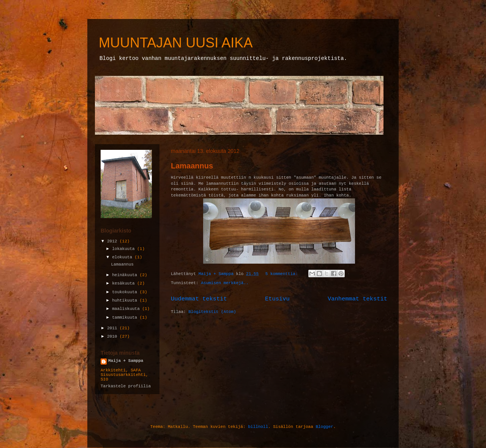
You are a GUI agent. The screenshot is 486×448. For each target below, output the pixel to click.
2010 (113, 336)
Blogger (324, 427)
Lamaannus (192, 166)
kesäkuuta (125, 283)
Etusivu (277, 299)
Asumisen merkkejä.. (225, 283)
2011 (113, 328)
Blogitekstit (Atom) (212, 312)
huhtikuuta (126, 300)
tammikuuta (126, 318)
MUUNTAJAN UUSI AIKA (176, 43)
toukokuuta (126, 292)
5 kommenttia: (283, 274)
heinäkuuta (126, 275)
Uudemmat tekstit (199, 299)
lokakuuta (125, 249)
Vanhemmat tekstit (357, 299)
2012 (113, 241)
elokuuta (123, 257)
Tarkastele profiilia (126, 386)
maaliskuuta (127, 309)
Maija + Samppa (126, 361)
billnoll (258, 427)
